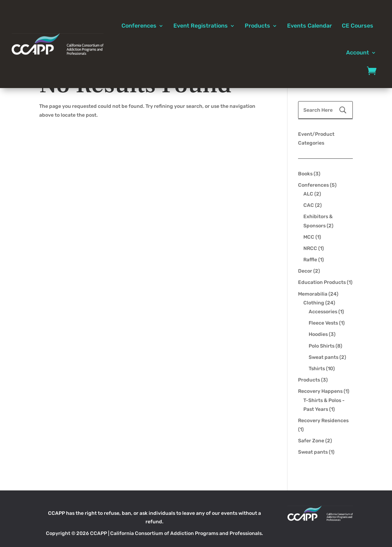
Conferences (139, 26)
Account (358, 53)
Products (257, 26)
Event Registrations (201, 26)
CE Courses (358, 26)
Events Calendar (310, 26)
